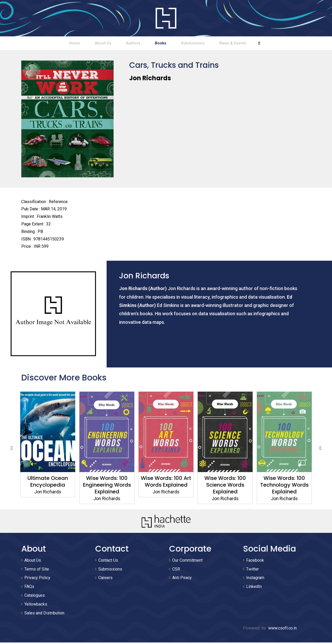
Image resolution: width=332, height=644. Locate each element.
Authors (126, 44)
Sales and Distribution (44, 614)
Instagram (255, 579)
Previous (12, 449)
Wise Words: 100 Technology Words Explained (284, 486)
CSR (176, 570)
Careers (105, 579)
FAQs (29, 588)
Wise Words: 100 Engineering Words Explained (107, 486)
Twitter (253, 570)
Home (43, 44)
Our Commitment (187, 562)
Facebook (255, 562)
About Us (83, 44)
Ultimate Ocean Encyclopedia (48, 483)
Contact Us (108, 562)
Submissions (211, 44)
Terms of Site (37, 570)
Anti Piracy (182, 579)
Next (320, 449)
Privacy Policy (37, 579)
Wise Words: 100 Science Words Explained (225, 486)
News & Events (264, 44)
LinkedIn (254, 588)
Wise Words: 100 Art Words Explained (166, 483)
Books (166, 44)
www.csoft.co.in (282, 630)
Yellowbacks (36, 605)
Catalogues (35, 597)
